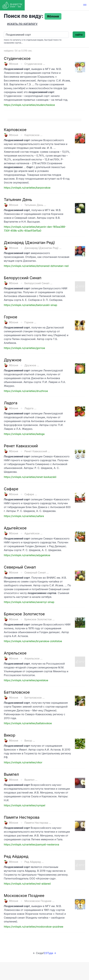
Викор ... (30, 741)
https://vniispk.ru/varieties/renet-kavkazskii (30, 477)
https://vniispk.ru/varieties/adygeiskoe (27, 555)
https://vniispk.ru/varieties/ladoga (24, 434)
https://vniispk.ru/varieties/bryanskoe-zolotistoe (33, 641)
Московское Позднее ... (39, 901)
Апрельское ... (33, 658)
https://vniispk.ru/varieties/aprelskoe (26, 680)
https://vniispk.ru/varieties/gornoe (24, 348)
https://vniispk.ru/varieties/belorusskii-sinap (30, 305)
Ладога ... (30, 408)
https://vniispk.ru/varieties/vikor (23, 762)
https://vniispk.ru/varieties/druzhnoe (26, 391)
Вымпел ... (31, 780)
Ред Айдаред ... (34, 862)
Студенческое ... (35, 64)
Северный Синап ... (37, 573)
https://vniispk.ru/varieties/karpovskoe (27, 188)
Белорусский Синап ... (38, 283)
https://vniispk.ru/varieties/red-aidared (27, 884)
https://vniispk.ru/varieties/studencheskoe (29, 105)
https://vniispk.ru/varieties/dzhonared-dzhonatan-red (36, 266)
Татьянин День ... (35, 205)
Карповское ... (33, 135)
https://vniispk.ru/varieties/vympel (25, 805)
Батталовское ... (34, 698)
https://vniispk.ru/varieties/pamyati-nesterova (31, 844)
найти (79, 35)
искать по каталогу (22, 24)
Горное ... (30, 322)
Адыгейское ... (33, 533)
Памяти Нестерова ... (38, 823)
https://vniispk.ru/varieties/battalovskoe (28, 723)
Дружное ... (32, 365)
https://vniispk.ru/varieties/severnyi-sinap (29, 602)
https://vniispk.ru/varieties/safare (24, 516)
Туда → (52, 953)
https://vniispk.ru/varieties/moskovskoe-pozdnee (34, 927)
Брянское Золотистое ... (39, 619)
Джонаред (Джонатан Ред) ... (43, 248)
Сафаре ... (31, 494)
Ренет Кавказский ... (37, 451)
